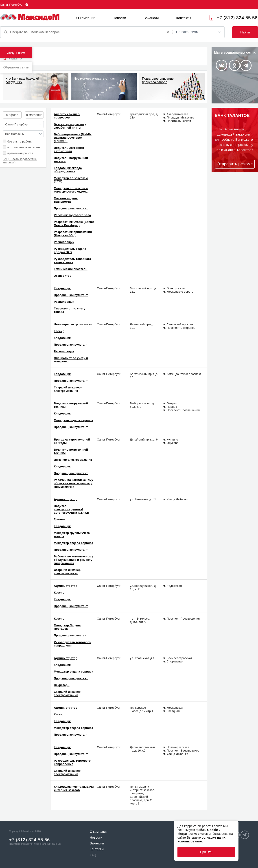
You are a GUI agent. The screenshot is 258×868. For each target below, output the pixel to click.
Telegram (246, 65)
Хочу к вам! (16, 53)
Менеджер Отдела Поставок (67, 627)
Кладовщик (62, 288)
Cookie (212, 830)
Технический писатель (71, 269)
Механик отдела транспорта (66, 200)
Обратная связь (16, 67)
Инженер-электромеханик (73, 324)
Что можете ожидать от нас (94, 79)
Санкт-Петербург (12, 5)
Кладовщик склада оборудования (68, 170)
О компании (86, 18)
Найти (245, 32)
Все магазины (15, 134)
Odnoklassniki (235, 65)
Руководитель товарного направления (72, 261)
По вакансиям (187, 32)
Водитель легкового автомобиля (69, 149)
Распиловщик (64, 242)
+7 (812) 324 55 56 (237, 18)
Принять (206, 852)
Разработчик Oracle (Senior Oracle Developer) (74, 224)
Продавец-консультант (71, 208)
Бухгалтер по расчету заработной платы (70, 126)
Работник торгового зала (72, 215)
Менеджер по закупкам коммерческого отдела (71, 190)
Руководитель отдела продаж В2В (70, 250)
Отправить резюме (235, 164)
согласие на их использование (201, 839)
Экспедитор (63, 276)
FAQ (93, 855)
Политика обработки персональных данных (35, 844)
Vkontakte (221, 65)
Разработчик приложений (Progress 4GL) (73, 234)
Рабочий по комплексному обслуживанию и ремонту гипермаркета (73, 483)
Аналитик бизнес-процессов (67, 116)
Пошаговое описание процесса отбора (158, 80)
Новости (119, 18)
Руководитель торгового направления (72, 644)
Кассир (59, 331)
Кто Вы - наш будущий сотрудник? (22, 80)
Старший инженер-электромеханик (68, 389)
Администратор (66, 499)
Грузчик (60, 519)
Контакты (184, 18)
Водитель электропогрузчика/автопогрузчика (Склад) (71, 509)
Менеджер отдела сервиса (73, 420)
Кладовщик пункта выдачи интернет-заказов (74, 788)
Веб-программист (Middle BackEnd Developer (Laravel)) (73, 138)
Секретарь (62, 685)
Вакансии (151, 18)
